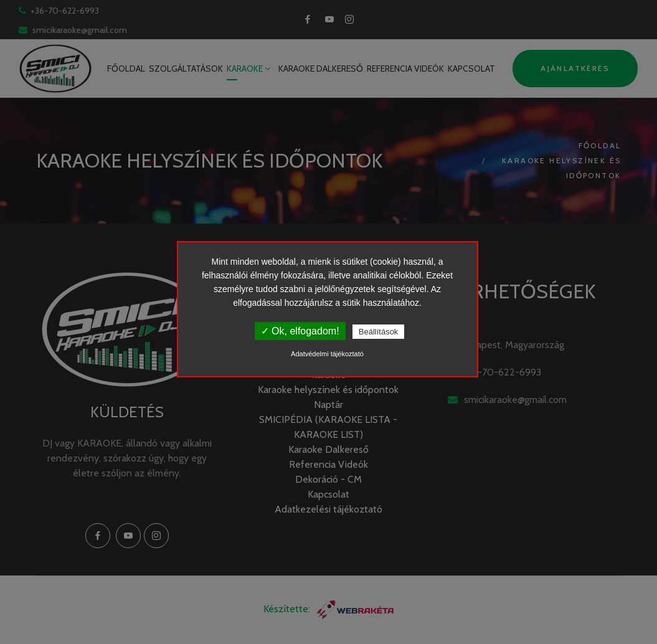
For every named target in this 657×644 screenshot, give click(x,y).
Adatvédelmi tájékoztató (327, 354)
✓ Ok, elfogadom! (300, 331)
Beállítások (379, 332)
